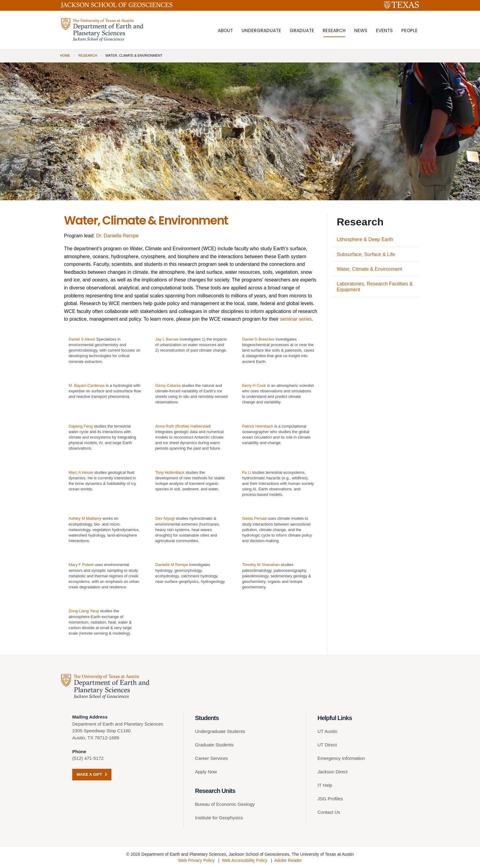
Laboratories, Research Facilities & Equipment (375, 287)
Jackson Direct (332, 772)
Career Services (212, 758)
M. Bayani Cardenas (87, 385)
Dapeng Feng (81, 426)
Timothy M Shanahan (261, 565)
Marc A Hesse (81, 472)
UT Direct (327, 745)
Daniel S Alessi (82, 339)
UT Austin (327, 731)
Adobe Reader (288, 860)
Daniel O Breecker (258, 339)
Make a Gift (92, 774)
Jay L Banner (167, 339)
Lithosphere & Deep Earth (365, 239)
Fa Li (247, 472)
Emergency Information (341, 758)
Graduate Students (214, 745)
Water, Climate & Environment (369, 269)
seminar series (296, 319)
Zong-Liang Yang (84, 611)
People (409, 30)
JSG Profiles (330, 799)
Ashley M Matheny (85, 518)
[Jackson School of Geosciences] (117, 6)
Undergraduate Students (220, 731)
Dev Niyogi (165, 518)
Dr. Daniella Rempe (117, 236)
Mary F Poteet (81, 565)
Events (384, 30)
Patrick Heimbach (258, 426)
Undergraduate (261, 30)
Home (65, 55)
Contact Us (329, 812)
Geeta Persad (254, 518)
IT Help (325, 785)
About (225, 30)
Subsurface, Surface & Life (366, 254)
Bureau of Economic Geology (225, 804)
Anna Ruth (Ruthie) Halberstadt (183, 426)
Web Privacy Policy (197, 860)
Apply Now (206, 772)
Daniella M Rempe (172, 565)
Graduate (302, 30)
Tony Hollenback (170, 472)
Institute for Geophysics (219, 818)
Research (334, 30)
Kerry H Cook (254, 385)
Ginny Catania (168, 385)
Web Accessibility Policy (244, 860)
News (361, 30)
